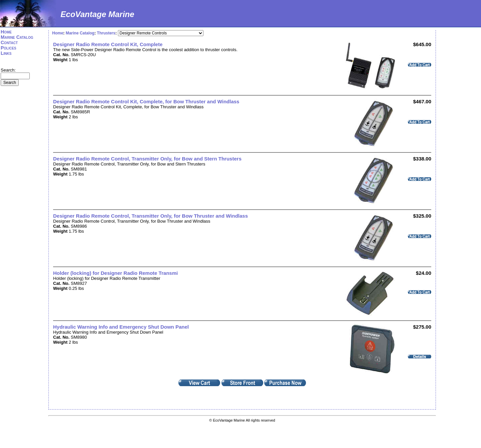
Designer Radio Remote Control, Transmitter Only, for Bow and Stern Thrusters (147, 159)
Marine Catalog (17, 37)
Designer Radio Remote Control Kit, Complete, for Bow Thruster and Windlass (146, 101)
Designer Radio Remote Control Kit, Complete (108, 44)
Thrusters (106, 33)
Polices (9, 48)
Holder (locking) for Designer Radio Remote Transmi (115, 273)
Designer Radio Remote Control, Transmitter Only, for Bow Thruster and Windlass (150, 216)
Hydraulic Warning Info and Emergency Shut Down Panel (121, 327)
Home (6, 32)
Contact (9, 42)
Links (6, 53)
